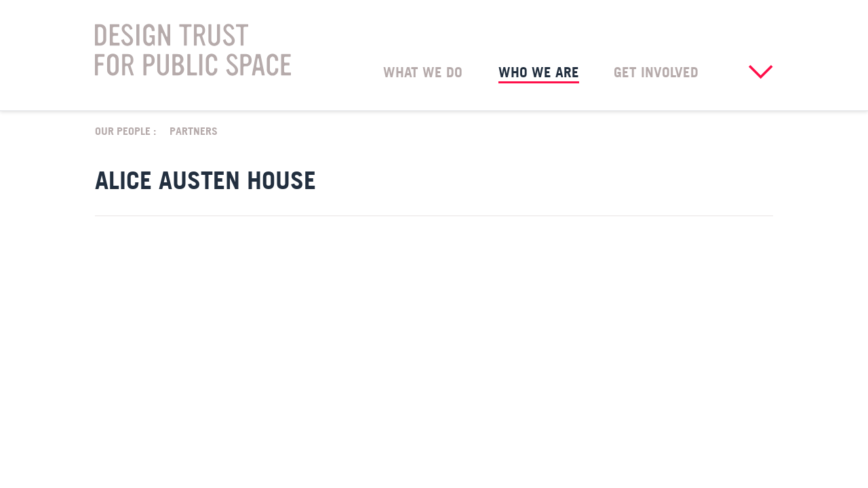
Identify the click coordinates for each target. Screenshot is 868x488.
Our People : (125, 130)
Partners (194, 130)
